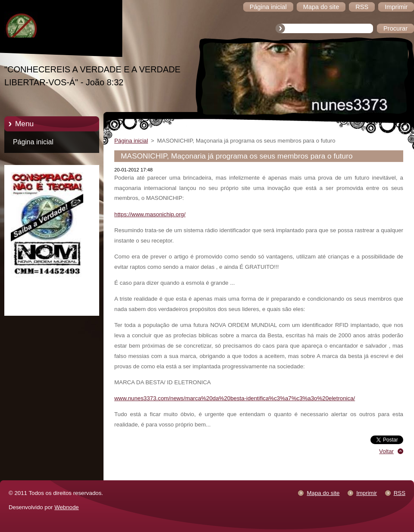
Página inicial (33, 142)
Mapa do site (323, 493)
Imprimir (367, 493)
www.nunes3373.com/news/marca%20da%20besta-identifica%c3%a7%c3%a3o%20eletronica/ (235, 398)
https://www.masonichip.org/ (150, 214)
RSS (400, 493)
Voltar (386, 451)
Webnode (67, 507)
